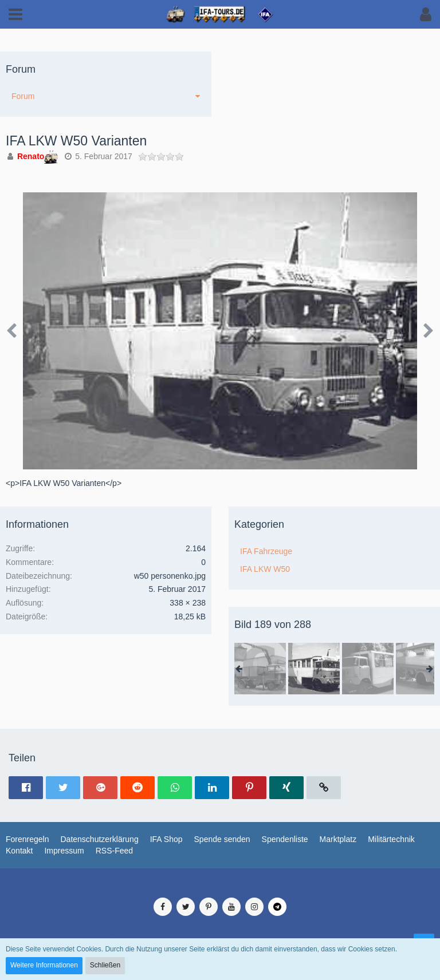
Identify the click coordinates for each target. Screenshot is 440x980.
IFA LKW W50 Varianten (76, 141)
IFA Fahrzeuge (266, 551)
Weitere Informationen (44, 965)
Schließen (105, 965)
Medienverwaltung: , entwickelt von (220, 886)
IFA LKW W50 (265, 569)
